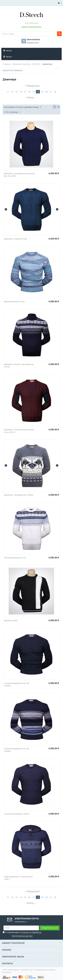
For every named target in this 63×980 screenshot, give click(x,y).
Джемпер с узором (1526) (15, 239)
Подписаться (50, 928)
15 (25, 92)
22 (55, 92)
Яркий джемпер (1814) (14, 301)
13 (16, 92)
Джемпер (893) (11, 620)
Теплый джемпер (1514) (15, 558)
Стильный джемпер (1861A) (17, 814)
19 (42, 92)
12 (12, 92)
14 (21, 92)
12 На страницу (12, 112)
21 (51, 92)
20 (47, 92)
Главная (7, 64)
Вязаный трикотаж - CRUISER (27, 64)
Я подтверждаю (22, 934)
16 (29, 92)
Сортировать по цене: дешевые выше (22, 107)
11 (8, 92)
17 (34, 92)
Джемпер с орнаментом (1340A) (19, 495)
